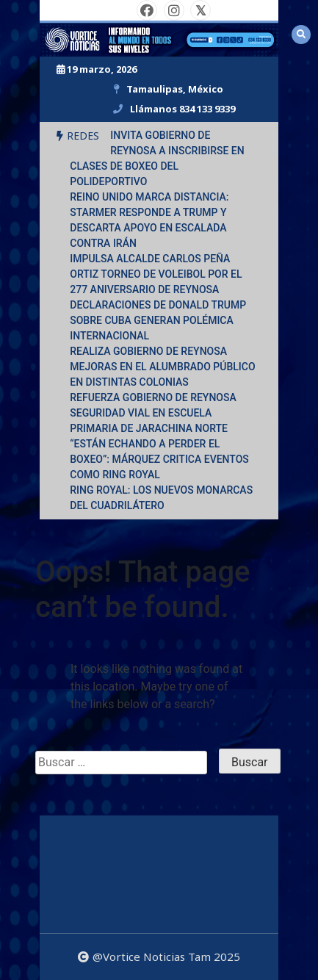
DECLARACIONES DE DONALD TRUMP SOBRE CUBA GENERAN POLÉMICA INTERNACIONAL (158, 320)
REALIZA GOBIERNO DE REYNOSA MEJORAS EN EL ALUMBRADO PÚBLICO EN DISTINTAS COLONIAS (162, 367)
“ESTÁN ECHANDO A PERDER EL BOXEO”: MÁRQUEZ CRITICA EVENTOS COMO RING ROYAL (159, 459)
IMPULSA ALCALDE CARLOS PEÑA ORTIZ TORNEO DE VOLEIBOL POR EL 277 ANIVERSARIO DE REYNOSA (156, 274)
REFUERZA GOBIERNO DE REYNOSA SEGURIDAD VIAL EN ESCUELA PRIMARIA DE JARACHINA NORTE (153, 413)
